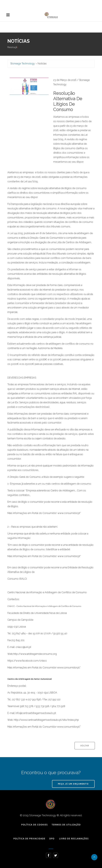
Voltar (85, 746)
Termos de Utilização (66, 825)
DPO (52, 838)
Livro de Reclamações (74, 838)
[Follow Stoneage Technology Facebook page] (48, 855)
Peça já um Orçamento (73, 784)
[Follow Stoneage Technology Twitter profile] (56, 855)
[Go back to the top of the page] (94, 857)
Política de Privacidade (29, 838)
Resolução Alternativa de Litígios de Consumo (68, 101)
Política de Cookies (34, 825)
